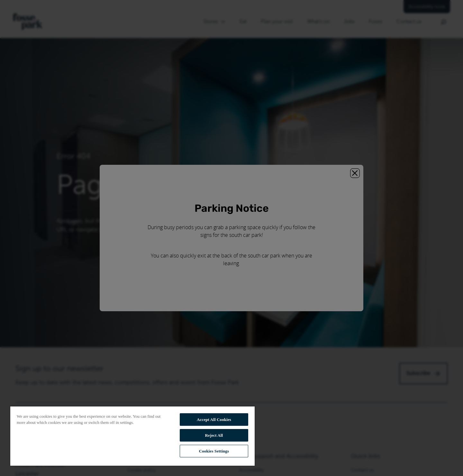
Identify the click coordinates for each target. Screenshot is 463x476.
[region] (132, 436)
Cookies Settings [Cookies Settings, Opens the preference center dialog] (214, 451)
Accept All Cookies (214, 420)
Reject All (214, 435)
